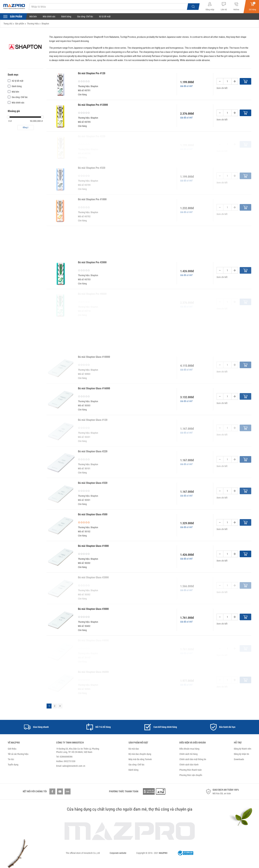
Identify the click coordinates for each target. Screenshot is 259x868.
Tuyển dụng (13, 765)
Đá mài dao (134, 749)
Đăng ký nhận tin (241, 754)
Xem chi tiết (222, 88)
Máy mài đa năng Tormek (140, 759)
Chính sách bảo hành (189, 765)
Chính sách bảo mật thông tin (193, 759)
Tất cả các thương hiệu (18, 754)
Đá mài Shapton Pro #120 (92, 73)
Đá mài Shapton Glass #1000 (93, 546)
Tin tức (11, 759)
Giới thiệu (12, 749)
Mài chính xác (49, 16)
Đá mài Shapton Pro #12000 (93, 105)
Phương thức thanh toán (191, 770)
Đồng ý (26, 128)
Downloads (239, 759)
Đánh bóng (66, 16)
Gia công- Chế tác (85, 16)
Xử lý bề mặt (105, 16)
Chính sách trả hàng (188, 754)
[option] (36, 727)
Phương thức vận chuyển (191, 775)
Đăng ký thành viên (243, 749)
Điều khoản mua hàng (189, 749)
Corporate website (118, 853)
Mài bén (33, 16)
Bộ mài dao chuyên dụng (140, 754)
